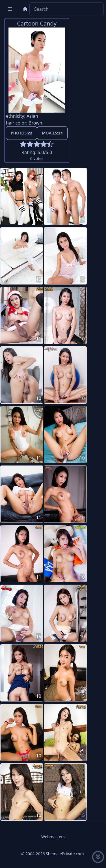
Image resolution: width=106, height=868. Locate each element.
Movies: (52, 133)
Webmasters (53, 837)
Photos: (21, 133)
